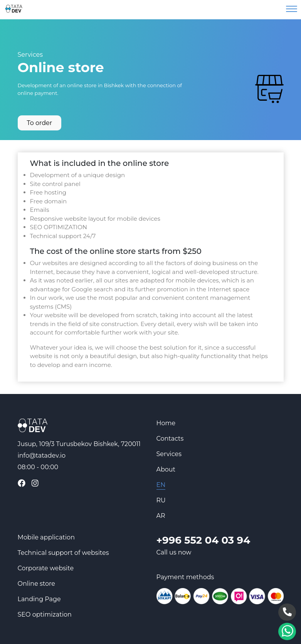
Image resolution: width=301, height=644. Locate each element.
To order (40, 123)
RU (161, 500)
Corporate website (46, 568)
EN (161, 485)
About (166, 469)
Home (166, 423)
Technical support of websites (63, 553)
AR (161, 516)
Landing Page (39, 599)
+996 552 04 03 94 (203, 540)
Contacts (170, 439)
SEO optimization (45, 614)
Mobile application (46, 537)
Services (30, 55)
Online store (36, 584)
